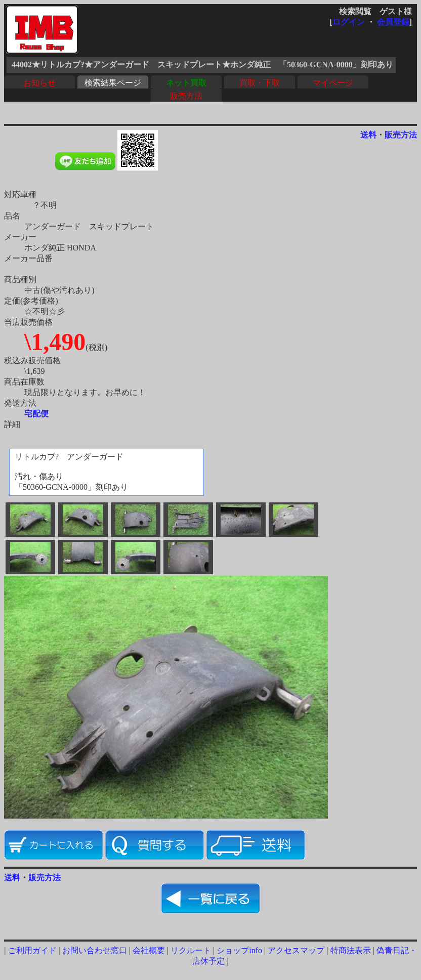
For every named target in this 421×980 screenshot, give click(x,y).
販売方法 (186, 96)
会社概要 (149, 950)
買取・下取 (260, 83)
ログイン (349, 22)
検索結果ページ (113, 83)
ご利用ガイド (32, 950)
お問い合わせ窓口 (95, 950)
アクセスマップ (296, 950)
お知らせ (39, 83)
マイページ (333, 83)
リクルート (191, 950)
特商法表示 (351, 950)
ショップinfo (239, 950)
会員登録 (393, 22)
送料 (368, 135)
